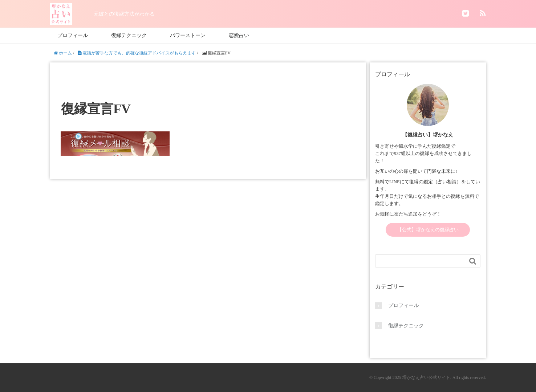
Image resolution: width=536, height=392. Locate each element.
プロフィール (73, 35)
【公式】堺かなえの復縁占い (428, 230)
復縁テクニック (129, 35)
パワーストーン (188, 35)
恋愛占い (239, 35)
